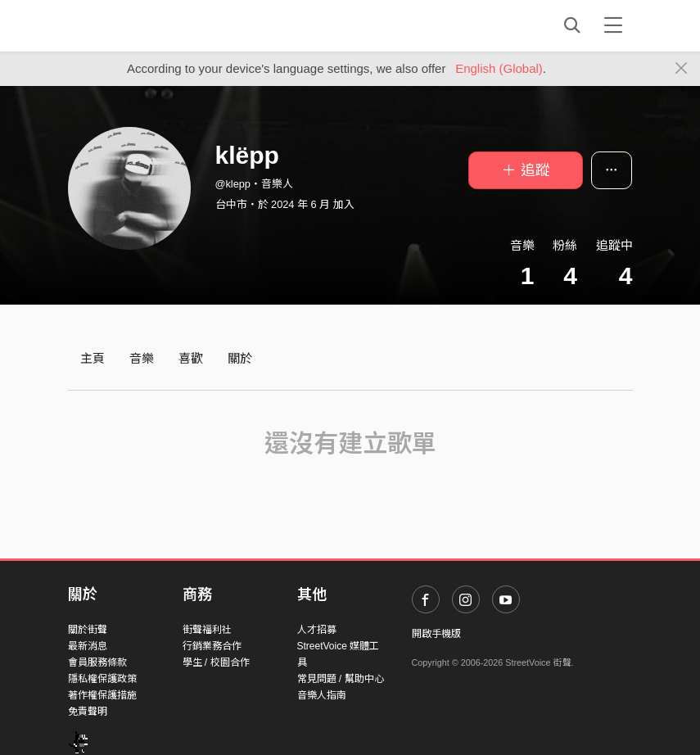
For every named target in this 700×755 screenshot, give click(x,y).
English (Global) (499, 68)
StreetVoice (135, 25)
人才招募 (317, 630)
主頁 (93, 358)
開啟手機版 (436, 634)
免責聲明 (88, 712)
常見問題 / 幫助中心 (341, 679)
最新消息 (88, 646)
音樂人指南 (322, 695)
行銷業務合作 (212, 646)
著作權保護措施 (102, 695)
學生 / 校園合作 (216, 662)
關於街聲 (88, 630)
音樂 (142, 358)
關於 (240, 358)
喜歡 (191, 358)
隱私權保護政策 (102, 679)
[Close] (682, 69)
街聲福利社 (207, 630)
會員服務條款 (97, 662)
